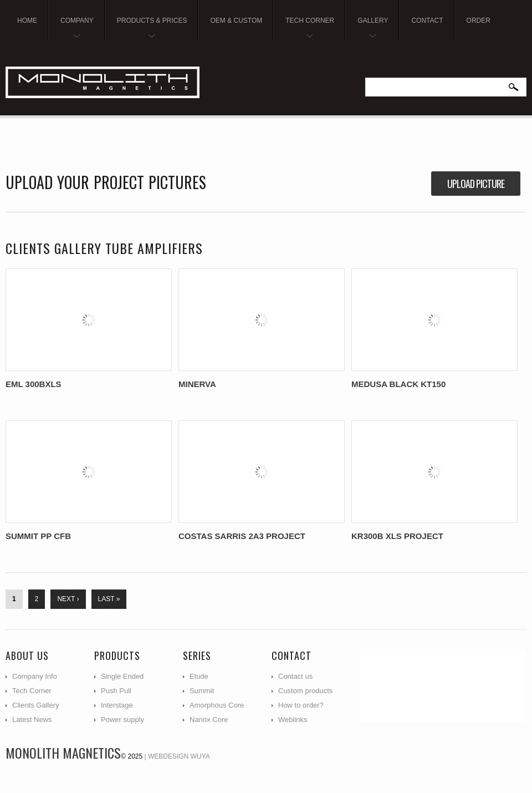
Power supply (122, 720)
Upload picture (476, 184)
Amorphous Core (217, 705)
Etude (199, 676)
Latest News (32, 720)
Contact (427, 21)
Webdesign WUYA (179, 756)
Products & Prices (148, 29)
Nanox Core (209, 720)
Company (73, 29)
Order (479, 21)
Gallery (369, 29)
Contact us (295, 676)
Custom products (305, 691)
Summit (202, 691)
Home (27, 21)
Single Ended (122, 676)
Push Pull (116, 691)
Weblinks (293, 720)
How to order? (301, 705)
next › (68, 599)
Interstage (117, 705)
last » (109, 599)
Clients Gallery (36, 705)
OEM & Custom (236, 21)
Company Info (35, 676)
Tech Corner (306, 29)
